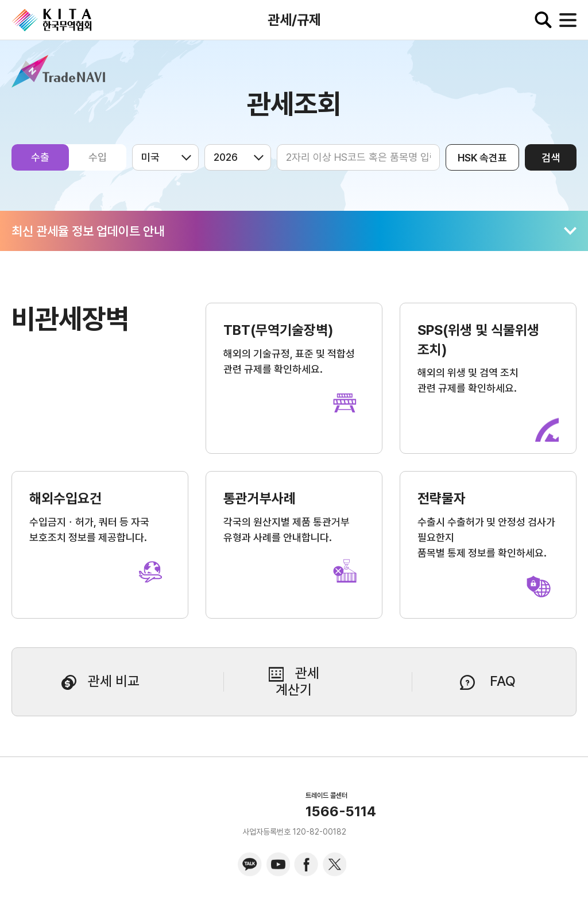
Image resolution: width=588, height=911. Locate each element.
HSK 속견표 (482, 158)
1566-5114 (341, 812)
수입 (98, 157)
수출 (40, 157)
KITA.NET (52, 20)
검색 (551, 158)
